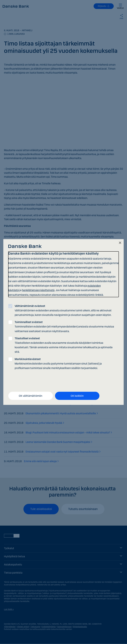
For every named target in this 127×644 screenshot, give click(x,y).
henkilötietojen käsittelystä (38, 290)
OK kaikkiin (77, 396)
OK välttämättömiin (31, 396)
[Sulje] (120, 243)
